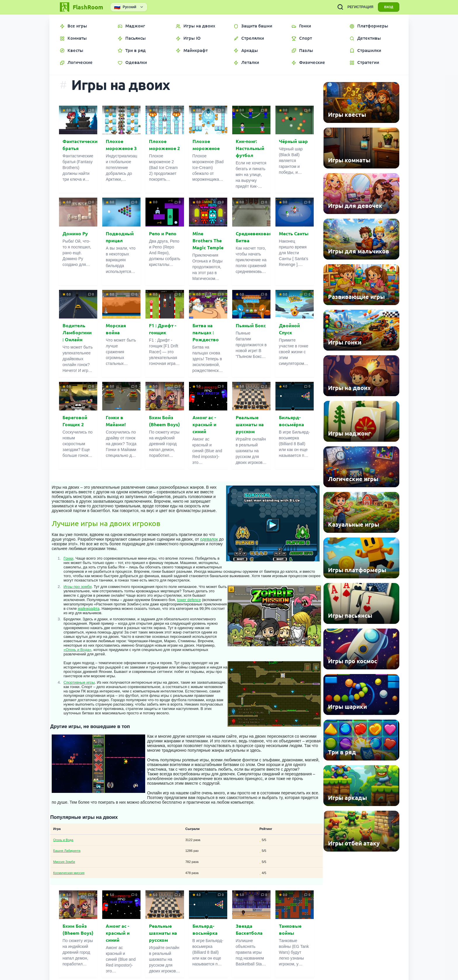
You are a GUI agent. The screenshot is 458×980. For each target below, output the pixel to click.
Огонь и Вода (63, 840)
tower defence (189, 600)
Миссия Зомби (64, 862)
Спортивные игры (79, 682)
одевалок (209, 539)
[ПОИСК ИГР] (340, 7)
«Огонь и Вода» (78, 650)
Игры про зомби (78, 587)
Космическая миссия (69, 873)
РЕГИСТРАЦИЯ (360, 7)
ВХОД (389, 7)
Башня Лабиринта (67, 851)
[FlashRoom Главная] (81, 7)
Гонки (69, 558)
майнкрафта (89, 609)
